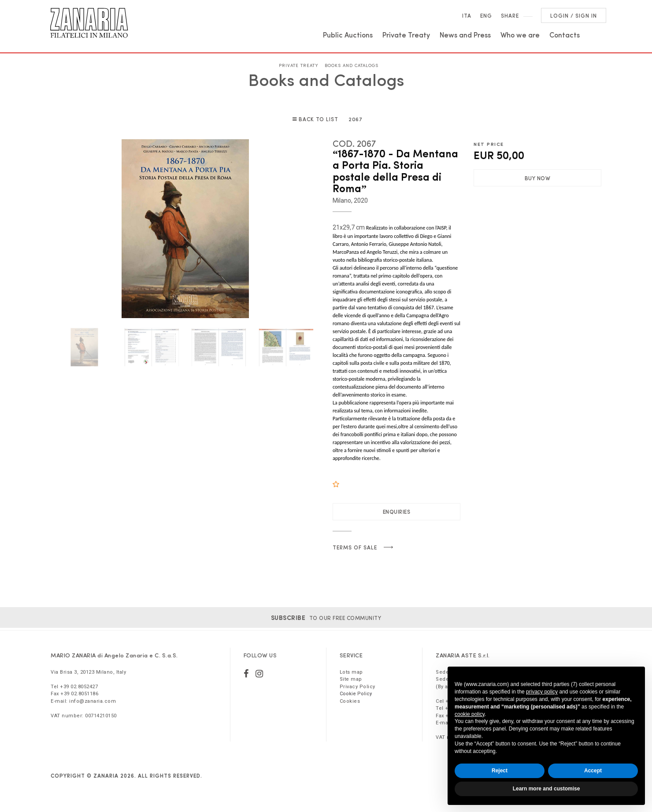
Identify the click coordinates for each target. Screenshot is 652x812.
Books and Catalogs (352, 65)
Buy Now (538, 178)
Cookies (350, 701)
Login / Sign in (574, 15)
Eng (486, 15)
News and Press (465, 34)
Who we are (520, 34)
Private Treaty (406, 34)
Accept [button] (593, 771)
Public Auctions (348, 34)
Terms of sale (355, 547)
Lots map (351, 672)
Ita (467, 15)
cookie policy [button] (470, 714)
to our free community (326, 618)
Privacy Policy (357, 687)
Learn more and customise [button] (546, 789)
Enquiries (397, 512)
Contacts (565, 34)
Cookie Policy (356, 694)
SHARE (510, 15)
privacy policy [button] (542, 692)
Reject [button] (500, 771)
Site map (351, 679)
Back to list (319, 119)
